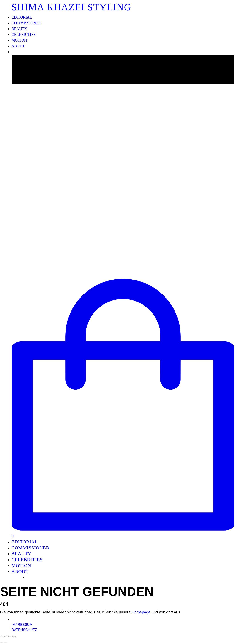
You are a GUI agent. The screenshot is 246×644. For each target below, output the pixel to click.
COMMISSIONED (26, 23)
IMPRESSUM (22, 625)
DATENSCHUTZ (24, 630)
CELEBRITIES (24, 35)
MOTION (19, 40)
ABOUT (18, 46)
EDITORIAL (22, 17)
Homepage (141, 612)
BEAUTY (19, 29)
